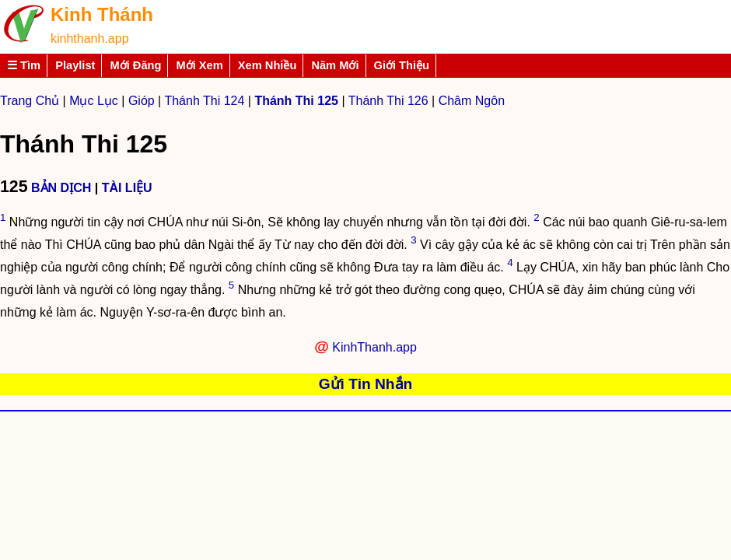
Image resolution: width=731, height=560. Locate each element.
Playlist (75, 65)
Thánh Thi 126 (388, 101)
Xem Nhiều (268, 65)
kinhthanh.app (90, 38)
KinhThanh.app (374, 347)
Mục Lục (94, 101)
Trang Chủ (30, 101)
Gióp (142, 101)
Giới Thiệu (402, 65)
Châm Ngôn (472, 101)
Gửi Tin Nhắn (366, 384)
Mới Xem (199, 65)
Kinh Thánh (102, 14)
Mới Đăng (135, 65)
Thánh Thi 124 (204, 101)
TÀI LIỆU (127, 188)
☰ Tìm (24, 65)
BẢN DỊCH (61, 188)
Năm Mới (335, 65)
